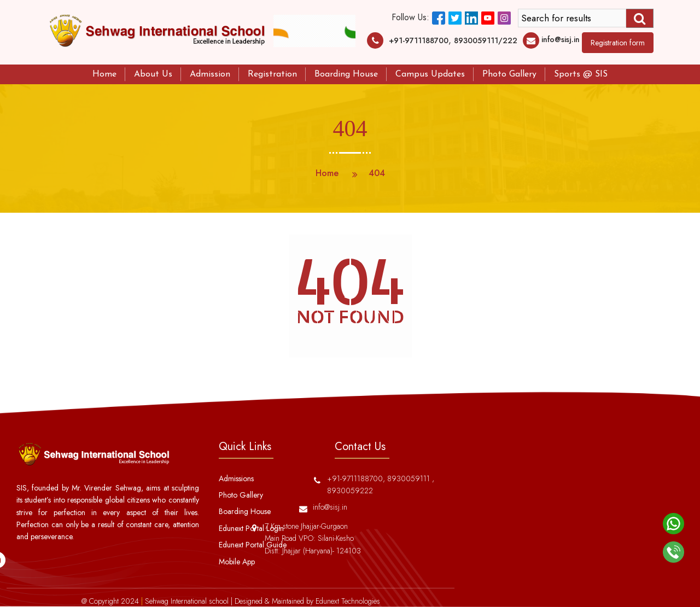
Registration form (618, 43)
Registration (272, 74)
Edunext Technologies (348, 601)
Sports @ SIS (581, 74)
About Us (153, 74)
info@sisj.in (561, 39)
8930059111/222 (486, 40)
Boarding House (346, 74)
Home (104, 74)
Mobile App (237, 562)
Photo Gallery (509, 74)
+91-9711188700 (419, 40)
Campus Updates (430, 74)
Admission (210, 74)
